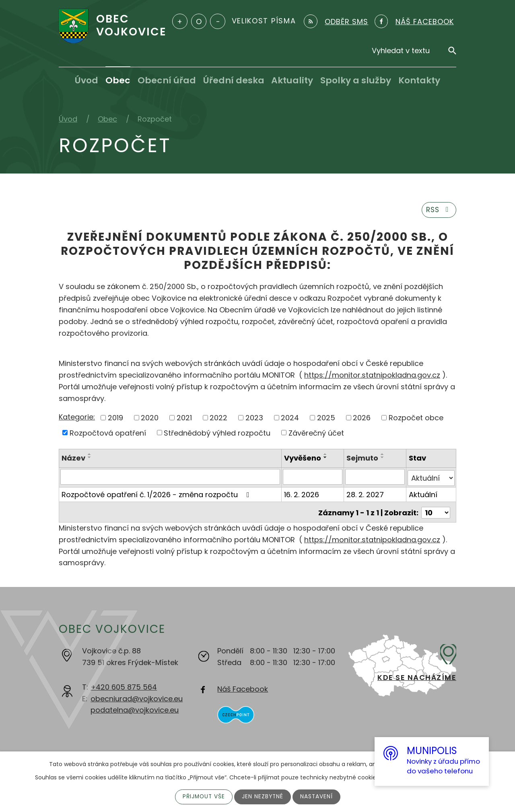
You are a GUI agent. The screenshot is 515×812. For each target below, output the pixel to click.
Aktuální (423, 494)
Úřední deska (234, 80)
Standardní (199, 21)
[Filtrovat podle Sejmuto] (375, 478)
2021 (184, 419)
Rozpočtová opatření (108, 434)
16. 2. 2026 (302, 494)
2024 (290, 419)
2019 (115, 419)
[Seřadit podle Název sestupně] (90, 459)
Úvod (87, 80)
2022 (218, 419)
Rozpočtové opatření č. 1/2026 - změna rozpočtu (157, 494)
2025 (326, 419)
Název (73, 459)
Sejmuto (363, 459)
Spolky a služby (356, 80)
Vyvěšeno (303, 459)
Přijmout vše (203, 797)
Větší (180, 21)
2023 (254, 419)
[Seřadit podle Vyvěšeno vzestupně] (326, 455)
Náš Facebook (243, 687)
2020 (150, 419)
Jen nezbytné (263, 797)
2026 (362, 419)
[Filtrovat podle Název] (170, 478)
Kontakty (419, 80)
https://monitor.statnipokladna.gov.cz (372, 376)
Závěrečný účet (316, 434)
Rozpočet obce (416, 419)
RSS (438, 211)
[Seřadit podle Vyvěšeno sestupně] (326, 459)
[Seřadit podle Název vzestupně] (90, 455)
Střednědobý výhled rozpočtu (217, 434)
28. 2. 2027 (366, 494)
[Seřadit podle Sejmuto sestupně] (383, 459)
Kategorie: (77, 418)
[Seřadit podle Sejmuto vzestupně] (383, 455)
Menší (218, 21)
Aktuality (292, 80)
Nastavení (317, 797)
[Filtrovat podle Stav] (431, 478)
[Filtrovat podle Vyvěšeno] (313, 478)
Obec (118, 80)
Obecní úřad (167, 80)
